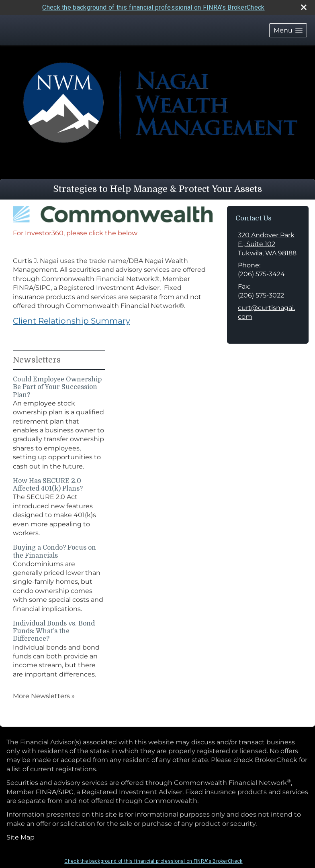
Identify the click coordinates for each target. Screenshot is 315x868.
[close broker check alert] (304, 7)
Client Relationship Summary (72, 321)
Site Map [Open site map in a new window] (20, 837)
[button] (288, 30)
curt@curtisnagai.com (266, 312)
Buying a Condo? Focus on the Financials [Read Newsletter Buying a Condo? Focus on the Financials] (54, 551)
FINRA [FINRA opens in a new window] (46, 792)
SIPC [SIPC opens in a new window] (66, 792)
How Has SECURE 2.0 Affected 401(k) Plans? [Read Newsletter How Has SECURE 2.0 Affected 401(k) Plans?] (48, 485)
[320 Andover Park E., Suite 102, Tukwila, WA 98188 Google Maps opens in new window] (268, 244)
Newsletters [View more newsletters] (37, 360)
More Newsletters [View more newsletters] (44, 696)
